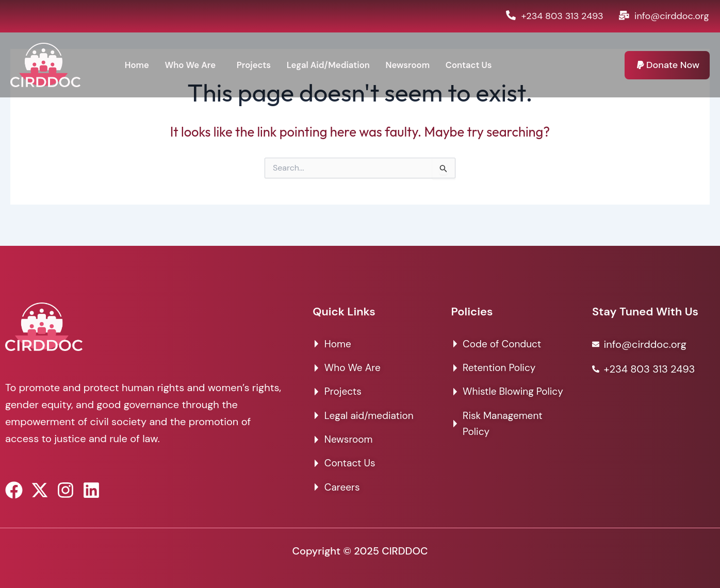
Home (137, 65)
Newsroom (423, 65)
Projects (260, 65)
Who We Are (194, 65)
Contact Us (488, 65)
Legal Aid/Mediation (339, 65)
